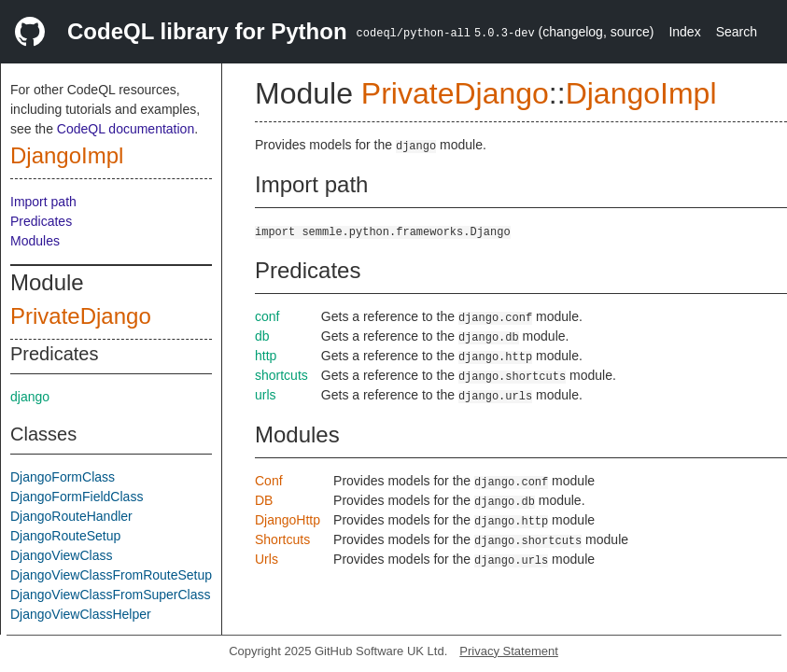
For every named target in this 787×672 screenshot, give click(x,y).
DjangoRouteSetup (65, 536)
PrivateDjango (81, 316)
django (30, 397)
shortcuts (281, 375)
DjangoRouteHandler (71, 516)
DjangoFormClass (63, 477)
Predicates (41, 221)
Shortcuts (282, 539)
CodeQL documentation (126, 129)
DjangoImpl (67, 155)
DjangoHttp (288, 520)
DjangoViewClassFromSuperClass (111, 595)
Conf (269, 481)
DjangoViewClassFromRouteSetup (111, 575)
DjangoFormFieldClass (77, 497)
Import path (43, 202)
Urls (267, 559)
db (262, 336)
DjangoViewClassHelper (81, 614)
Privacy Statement (509, 651)
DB (264, 500)
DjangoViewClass (61, 555)
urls (266, 395)
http (266, 356)
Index (684, 32)
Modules (35, 241)
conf (267, 316)
